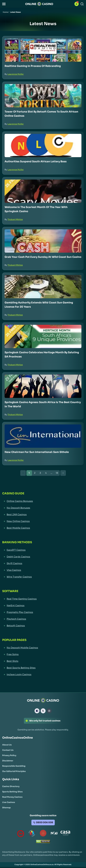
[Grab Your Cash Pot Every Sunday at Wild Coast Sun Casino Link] (43, 241)
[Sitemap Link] (6, 808)
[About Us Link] (7, 745)
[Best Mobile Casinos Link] (43, 528)
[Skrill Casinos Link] (43, 563)
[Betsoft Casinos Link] (43, 626)
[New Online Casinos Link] (43, 521)
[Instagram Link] (49, 711)
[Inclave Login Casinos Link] (43, 675)
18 (57, 473)
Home (5, 12)
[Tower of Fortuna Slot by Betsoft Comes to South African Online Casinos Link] (43, 96)
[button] (4, 4)
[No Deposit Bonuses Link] (43, 508)
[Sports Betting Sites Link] (12, 792)
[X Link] (43, 711)
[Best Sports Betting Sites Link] (43, 668)
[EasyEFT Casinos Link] (43, 550)
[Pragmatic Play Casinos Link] (43, 612)
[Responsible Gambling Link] (14, 766)
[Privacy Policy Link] (9, 755)
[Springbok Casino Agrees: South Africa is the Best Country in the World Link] (43, 386)
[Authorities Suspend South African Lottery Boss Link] (43, 146)
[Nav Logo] (39, 4)
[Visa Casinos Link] (43, 570)
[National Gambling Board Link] (54, 834)
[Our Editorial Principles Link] (14, 771)
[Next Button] (63, 473)
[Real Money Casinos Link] (12, 797)
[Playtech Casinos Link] (43, 619)
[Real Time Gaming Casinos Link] (43, 599)
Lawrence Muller (16, 74)
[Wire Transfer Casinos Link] (43, 577)
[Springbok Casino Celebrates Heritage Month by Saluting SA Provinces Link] (43, 336)
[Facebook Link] (37, 711)
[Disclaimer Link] (8, 761)
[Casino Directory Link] (11, 786)
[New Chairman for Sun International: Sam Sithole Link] (43, 436)
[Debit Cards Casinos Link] (43, 557)
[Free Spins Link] (43, 654)
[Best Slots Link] (43, 661)
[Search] (82, 4)
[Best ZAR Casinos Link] (43, 515)
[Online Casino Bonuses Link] (43, 501)
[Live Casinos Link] (9, 802)
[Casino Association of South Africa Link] (65, 834)
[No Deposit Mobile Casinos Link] (43, 648)
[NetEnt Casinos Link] (43, 606)
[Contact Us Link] (8, 750)
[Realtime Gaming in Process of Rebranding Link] (43, 50)
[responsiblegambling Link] (32, 834)
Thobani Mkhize (15, 219)
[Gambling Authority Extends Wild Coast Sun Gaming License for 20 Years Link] (43, 287)
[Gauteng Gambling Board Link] (43, 834)
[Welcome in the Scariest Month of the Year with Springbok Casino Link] (43, 191)
